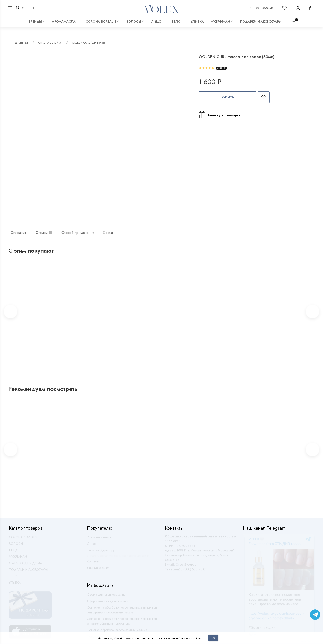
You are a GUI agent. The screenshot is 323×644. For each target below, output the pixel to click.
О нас (91, 546)
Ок (213, 638)
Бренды (37, 22)
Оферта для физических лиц (106, 596)
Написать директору (101, 552)
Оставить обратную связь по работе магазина (118, 558)
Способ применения (78, 233)
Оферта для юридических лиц (108, 603)
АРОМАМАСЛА (65, 22)
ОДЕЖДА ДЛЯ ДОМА (25, 565)
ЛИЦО (158, 22)
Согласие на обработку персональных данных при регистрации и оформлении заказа (122, 612)
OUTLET (28, 8)
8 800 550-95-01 (262, 8)
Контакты (93, 563)
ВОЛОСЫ (135, 22)
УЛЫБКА (197, 22)
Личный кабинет (98, 570)
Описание (19, 233)
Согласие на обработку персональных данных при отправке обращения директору (122, 623)
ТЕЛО (178, 22)
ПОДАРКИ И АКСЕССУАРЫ (263, 22)
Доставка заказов (99, 539)
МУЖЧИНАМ (222, 22)
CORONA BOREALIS (103, 22)
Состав (108, 233)
